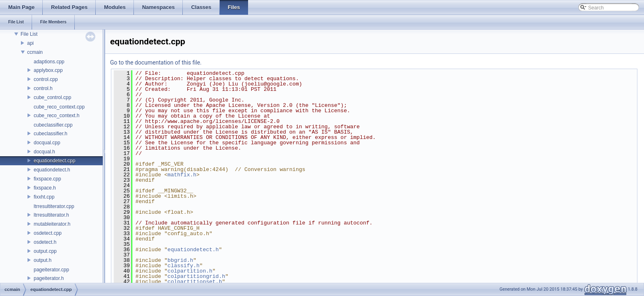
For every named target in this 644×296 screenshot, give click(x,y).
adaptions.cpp (49, 62)
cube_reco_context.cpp (59, 107)
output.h (43, 260)
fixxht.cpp (44, 197)
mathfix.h (182, 175)
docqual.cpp (47, 143)
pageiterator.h (49, 278)
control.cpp (46, 79)
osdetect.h (45, 242)
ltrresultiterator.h (51, 215)
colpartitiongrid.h (196, 276)
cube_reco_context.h (56, 116)
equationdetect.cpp (54, 161)
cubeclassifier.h (51, 134)
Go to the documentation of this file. (156, 62)
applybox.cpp (48, 70)
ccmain (35, 52)
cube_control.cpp (52, 97)
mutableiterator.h (52, 224)
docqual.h (44, 152)
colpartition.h (190, 271)
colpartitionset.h (195, 282)
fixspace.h (45, 188)
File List (29, 34)
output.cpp (45, 251)
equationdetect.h (52, 170)
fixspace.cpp (47, 179)
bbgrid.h (180, 260)
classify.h (184, 266)
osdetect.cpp (48, 233)
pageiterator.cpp (51, 270)
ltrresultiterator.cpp (54, 206)
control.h (43, 88)
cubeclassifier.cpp (53, 125)
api (30, 43)
